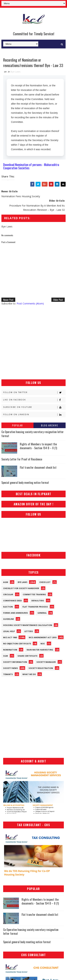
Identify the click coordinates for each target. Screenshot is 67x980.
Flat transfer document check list (38, 467)
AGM (6, 582)
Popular (17, 425)
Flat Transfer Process (35, 607)
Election (8, 607)
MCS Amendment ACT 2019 (43, 637)
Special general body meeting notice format (25, 483)
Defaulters (38, 601)
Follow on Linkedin (34, 415)
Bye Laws (16, 72)
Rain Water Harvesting (40, 650)
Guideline (9, 619)
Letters (29, 631)
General (42, 613)
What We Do (29, 674)
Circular (8, 594)
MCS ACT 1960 (10, 637)
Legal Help (9, 631)
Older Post (58, 300)
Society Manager (46, 662)
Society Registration (41, 668)
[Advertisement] (33, 342)
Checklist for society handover (21, 588)
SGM (6, 656)
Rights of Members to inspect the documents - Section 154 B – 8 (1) (38, 446)
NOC (43, 644)
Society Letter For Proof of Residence (22, 459)
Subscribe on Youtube (34, 407)
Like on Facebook (34, 400)
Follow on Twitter (34, 392)
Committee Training (34, 594)
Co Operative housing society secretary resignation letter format (33, 434)
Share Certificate (27, 656)
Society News (11, 668)
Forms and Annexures (16, 613)
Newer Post (8, 300)
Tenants (8, 674)
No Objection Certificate (17, 644)
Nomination (10, 650)
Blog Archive (50, 425)
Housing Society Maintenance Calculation (28, 625)
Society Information (15, 662)
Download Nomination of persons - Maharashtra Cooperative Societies (31, 166)
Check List (45, 582)
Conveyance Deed (12, 601)
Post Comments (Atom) (30, 303)
